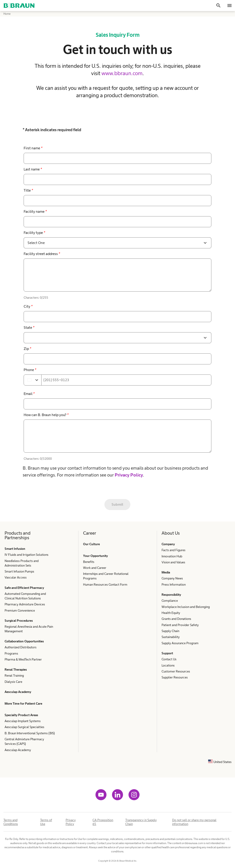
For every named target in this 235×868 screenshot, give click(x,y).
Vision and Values (173, 562)
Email (29, 394)
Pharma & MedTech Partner (23, 659)
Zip (27, 349)
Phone (30, 370)
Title (28, 190)
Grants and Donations (176, 619)
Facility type (34, 233)
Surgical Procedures (19, 621)
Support (167, 653)
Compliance (170, 601)
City (28, 306)
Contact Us (169, 659)
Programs (11, 653)
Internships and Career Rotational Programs (106, 576)
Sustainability (171, 637)
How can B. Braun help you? (46, 415)
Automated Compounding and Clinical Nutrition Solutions (25, 596)
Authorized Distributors (21, 647)
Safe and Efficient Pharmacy (24, 588)
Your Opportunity (95, 556)
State (29, 328)
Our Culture (91, 544)
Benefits (89, 562)
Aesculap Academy (18, 692)
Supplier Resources (175, 677)
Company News (172, 578)
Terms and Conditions (11, 822)
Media (166, 572)
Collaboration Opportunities (24, 641)
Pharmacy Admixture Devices (25, 604)
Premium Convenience (20, 610)
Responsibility (171, 595)
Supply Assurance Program (180, 643)
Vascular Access (16, 577)
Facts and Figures (173, 550)
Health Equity (171, 613)
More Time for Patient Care (23, 703)
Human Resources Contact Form (105, 584)
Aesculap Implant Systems (23, 721)
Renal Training (14, 675)
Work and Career (95, 568)
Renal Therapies (16, 669)
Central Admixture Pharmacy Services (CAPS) (24, 741)
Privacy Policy (129, 475)
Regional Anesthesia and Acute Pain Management (29, 629)
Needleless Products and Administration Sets (22, 563)
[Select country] (33, 380)
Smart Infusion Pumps (19, 571)
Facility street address (42, 254)
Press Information (174, 584)
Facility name (35, 211)
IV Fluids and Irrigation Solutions (27, 555)
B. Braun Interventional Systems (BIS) (30, 733)
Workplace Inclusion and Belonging (186, 607)
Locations (168, 665)
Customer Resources (176, 671)
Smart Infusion (15, 549)
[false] (117, 275)
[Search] (218, 6)
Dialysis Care (13, 682)
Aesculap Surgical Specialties (24, 727)
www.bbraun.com (122, 73)
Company (168, 544)
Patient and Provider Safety (180, 625)
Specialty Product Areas (21, 715)
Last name (33, 169)
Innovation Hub (172, 556)
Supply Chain (170, 631)
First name (33, 148)
